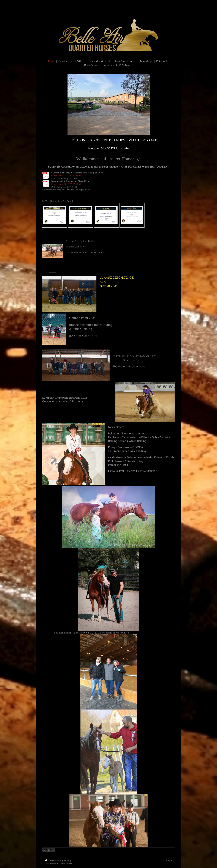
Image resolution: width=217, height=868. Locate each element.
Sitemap (67, 860)
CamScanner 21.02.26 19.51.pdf (67, 175)
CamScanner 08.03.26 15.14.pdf (67, 184)
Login (169, 860)
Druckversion (54, 860)
